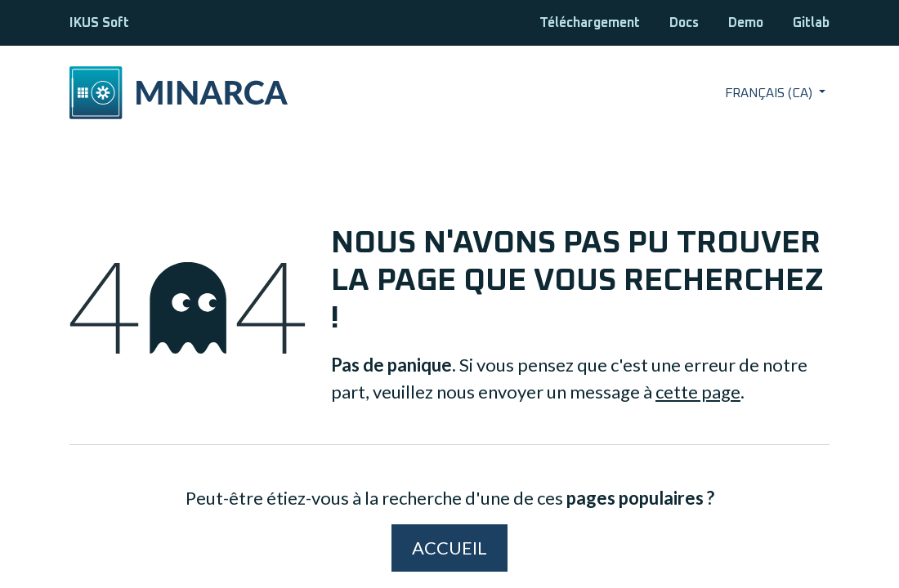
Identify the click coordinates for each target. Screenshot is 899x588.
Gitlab (811, 23)
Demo (746, 23)
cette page (698, 392)
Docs (684, 23)
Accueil (449, 548)
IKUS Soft (99, 23)
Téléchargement (590, 23)
